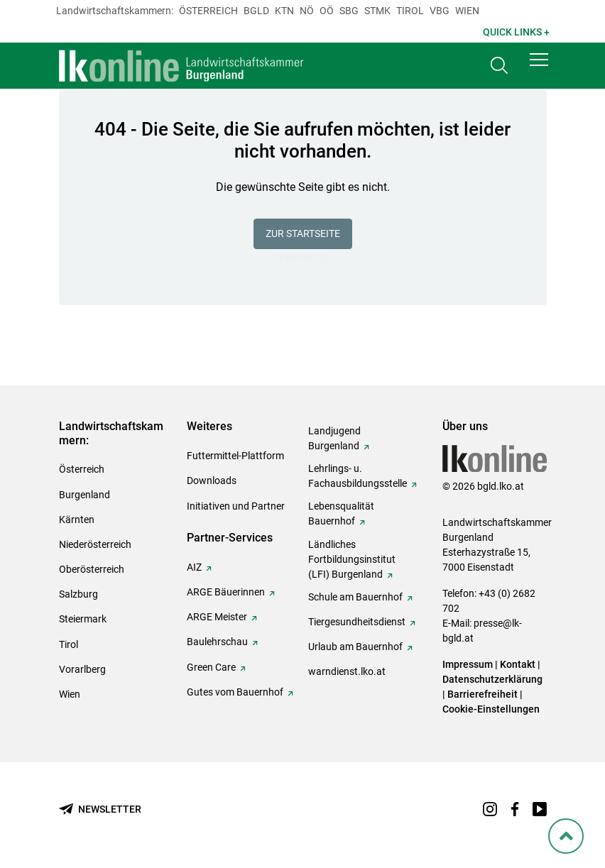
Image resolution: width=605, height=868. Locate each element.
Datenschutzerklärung (492, 679)
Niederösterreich (95, 544)
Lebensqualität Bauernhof (341, 513)
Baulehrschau (217, 642)
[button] (539, 65)
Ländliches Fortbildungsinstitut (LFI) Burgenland (352, 559)
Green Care (211, 667)
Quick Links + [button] (516, 32)
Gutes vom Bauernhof (235, 692)
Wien (467, 11)
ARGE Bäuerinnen (226, 592)
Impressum (468, 664)
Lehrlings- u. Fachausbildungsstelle (358, 476)
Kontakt (518, 664)
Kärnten (77, 520)
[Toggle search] (499, 68)
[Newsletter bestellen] (100, 809)
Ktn (284, 11)
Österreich (208, 11)
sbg (349, 11)
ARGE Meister (217, 617)
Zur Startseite (303, 234)
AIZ (194, 567)
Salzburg (78, 594)
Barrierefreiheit (483, 694)
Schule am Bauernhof (355, 597)
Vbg (440, 11)
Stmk (377, 11)
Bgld (256, 11)
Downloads (212, 480)
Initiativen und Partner (236, 506)
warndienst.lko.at (347, 671)
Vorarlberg (82, 669)
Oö (327, 11)
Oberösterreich (92, 569)
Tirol (410, 11)
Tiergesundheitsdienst (357, 622)
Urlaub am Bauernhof (355, 647)
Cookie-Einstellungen (491, 709)
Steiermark (83, 619)
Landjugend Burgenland (334, 438)
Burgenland (85, 495)
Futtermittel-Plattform (235, 456)
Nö (307, 11)
